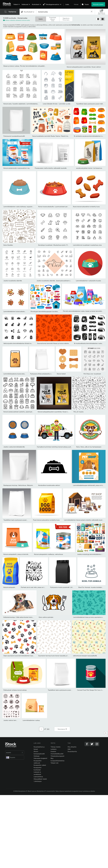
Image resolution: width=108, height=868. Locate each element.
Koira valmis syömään (46, 617)
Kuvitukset (35, 4)
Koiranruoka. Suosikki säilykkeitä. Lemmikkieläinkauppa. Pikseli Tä (26, 104)
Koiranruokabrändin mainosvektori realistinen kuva (21, 168)
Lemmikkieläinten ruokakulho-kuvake (88, 281)
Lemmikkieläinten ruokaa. (31, 720)
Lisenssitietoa (38, 777)
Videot (16, 4)
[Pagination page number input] (41, 729)
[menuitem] (16, 6)
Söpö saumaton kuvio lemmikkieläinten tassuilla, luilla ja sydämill (25, 656)
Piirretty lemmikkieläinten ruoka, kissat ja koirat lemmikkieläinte (85, 311)
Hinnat (76, 4)
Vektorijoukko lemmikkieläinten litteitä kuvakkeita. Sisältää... (24, 343)
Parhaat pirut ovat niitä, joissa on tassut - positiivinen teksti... (42, 587)
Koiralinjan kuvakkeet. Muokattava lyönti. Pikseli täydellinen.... (59, 245)
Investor (53, 751)
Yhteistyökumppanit (57, 756)
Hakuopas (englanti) (40, 758)
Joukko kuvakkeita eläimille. (13, 281)
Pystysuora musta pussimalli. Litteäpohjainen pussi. (68, 587)
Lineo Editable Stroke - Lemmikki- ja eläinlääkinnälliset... (62, 104)
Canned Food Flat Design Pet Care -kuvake (92, 690)
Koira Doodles (8, 245)
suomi (15, 752)
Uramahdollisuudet (57, 754)
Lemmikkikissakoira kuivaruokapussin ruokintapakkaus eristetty (25, 374)
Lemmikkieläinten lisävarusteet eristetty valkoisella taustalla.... (85, 520)
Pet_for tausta (78, 412)
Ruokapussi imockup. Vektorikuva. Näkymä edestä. (21, 485)
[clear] (92, 12)
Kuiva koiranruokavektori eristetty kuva (86, 207)
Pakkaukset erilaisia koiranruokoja (15, 690)
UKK (69, 749)
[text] (63, 12)
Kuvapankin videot (40, 765)
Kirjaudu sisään (98, 4)
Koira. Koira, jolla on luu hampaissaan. (89, 447)
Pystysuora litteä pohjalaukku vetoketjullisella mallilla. (48, 374)
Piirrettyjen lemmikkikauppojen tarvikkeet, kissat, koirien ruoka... (53, 311)
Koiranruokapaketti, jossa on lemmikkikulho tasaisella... (22, 554)
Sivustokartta (72, 751)
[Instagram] (97, 744)
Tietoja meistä (55, 747)
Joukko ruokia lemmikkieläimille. (14, 447)
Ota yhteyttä (72, 747)
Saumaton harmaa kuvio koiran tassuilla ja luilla (54, 656)
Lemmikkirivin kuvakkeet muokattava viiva (87, 245)
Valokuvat (25, 4)
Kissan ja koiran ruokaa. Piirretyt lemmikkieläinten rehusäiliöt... (25, 66)
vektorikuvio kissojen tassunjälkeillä (85, 656)
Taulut (87, 4)
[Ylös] (106, 733)
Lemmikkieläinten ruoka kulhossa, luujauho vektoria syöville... (24, 207)
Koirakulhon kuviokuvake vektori (49, 485)
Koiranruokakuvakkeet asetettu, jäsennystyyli (19, 412)
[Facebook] (87, 744)
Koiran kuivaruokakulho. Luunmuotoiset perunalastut (56, 207)
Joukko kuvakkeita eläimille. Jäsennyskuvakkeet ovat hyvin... (57, 281)
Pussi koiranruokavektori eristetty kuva (46, 520)
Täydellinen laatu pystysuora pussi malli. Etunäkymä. (21, 520)
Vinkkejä (37, 756)
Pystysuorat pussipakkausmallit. (14, 136)
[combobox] (28, 12)
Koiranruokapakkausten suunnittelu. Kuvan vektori (84, 67)
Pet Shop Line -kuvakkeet (92, 374)
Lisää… (68, 4)
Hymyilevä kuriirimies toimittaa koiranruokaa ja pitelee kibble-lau (59, 447)
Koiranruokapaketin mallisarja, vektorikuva (48, 554)
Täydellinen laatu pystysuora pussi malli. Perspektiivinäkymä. (68, 690)
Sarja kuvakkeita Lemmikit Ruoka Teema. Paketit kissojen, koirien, (55, 136)
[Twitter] (92, 744)
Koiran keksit (61, 374)
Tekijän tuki (55, 763)
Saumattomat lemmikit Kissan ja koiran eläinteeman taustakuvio (59, 343)
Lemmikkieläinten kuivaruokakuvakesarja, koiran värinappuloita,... (26, 311)
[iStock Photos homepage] (8, 4)
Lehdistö (54, 749)
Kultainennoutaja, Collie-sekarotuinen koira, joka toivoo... (23, 617)
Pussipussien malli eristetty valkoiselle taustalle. (51, 168)
